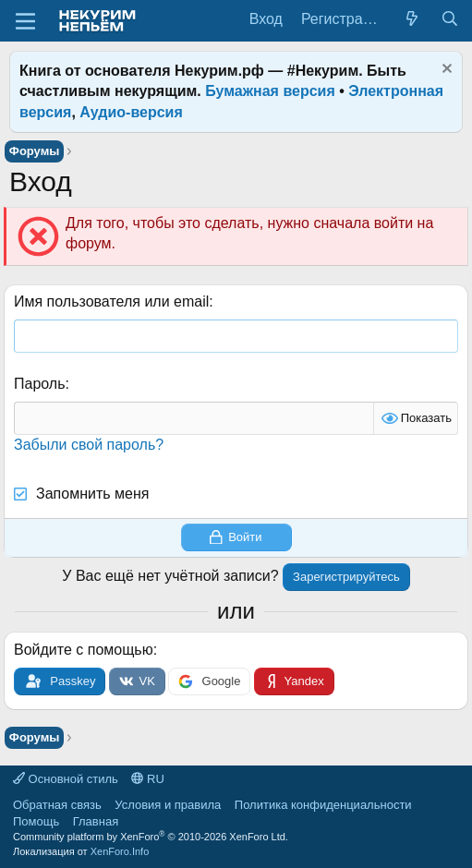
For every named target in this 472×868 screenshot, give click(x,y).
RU (147, 779)
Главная (96, 821)
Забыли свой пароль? (89, 445)
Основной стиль (66, 779)
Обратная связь (57, 805)
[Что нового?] (412, 19)
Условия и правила (168, 805)
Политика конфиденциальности (323, 805)
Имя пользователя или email (111, 301)
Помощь (36, 821)
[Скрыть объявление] (445, 71)
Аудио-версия (131, 112)
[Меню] (25, 21)
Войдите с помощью (84, 650)
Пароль (40, 384)
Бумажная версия (270, 91)
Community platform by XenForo (151, 837)
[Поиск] (449, 19)
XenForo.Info (120, 851)
